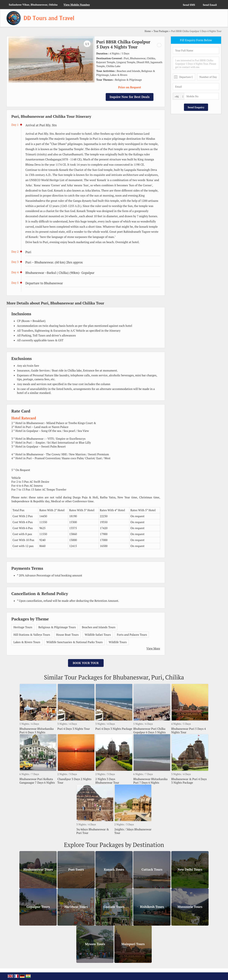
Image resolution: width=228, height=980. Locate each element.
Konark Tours (114, 870)
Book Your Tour (86, 663)
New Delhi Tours (190, 870)
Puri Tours (76, 870)
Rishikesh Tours (152, 907)
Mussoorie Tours (190, 907)
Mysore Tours (95, 944)
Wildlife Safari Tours (98, 635)
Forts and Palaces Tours (132, 635)
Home (148, 31)
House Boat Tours (67, 635)
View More (153, 648)
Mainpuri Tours (133, 944)
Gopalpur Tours (38, 907)
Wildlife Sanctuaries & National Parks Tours (74, 642)
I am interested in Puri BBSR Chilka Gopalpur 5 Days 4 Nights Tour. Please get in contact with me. (196, 63)
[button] (77, 5)
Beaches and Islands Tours (99, 627)
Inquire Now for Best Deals (129, 97)
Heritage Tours (23, 627)
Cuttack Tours (152, 870)
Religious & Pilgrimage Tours (57, 627)
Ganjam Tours (114, 907)
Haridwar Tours (76, 907)
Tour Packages (161, 31)
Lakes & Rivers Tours (27, 642)
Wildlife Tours (118, 642)
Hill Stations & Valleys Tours (32, 635)
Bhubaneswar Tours (38, 870)
